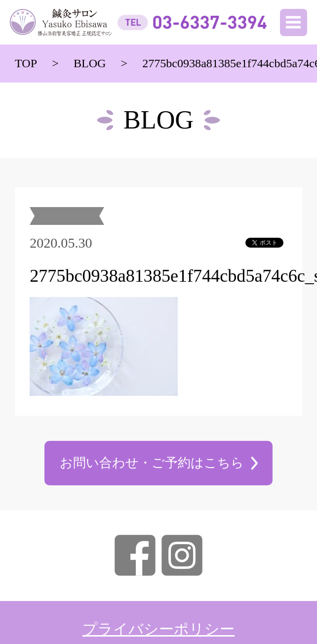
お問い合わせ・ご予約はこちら (152, 463)
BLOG (90, 63)
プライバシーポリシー (158, 629)
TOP (26, 63)
